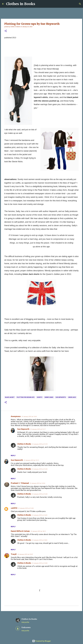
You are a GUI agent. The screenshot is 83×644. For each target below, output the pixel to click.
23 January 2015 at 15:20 (40, 469)
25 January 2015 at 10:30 (40, 563)
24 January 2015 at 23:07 (25, 554)
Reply (13, 456)
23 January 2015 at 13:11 (31, 460)
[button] (6, 31)
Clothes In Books (21, 4)
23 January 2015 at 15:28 (26, 508)
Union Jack (72, 397)
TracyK (14, 554)
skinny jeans (49, 397)
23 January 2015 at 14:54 (37, 483)
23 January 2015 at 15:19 (40, 444)
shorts (40, 397)
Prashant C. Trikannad (20, 483)
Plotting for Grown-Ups (26, 397)
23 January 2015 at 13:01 (29, 416)
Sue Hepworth (61, 397)
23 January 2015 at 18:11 (38, 531)
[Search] (80, 4)
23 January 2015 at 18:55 (40, 540)
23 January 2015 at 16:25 (40, 515)
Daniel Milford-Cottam (20, 531)
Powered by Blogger (41, 641)
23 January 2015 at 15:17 (38, 429)
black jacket (10, 397)
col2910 (14, 508)
